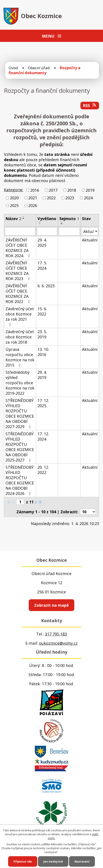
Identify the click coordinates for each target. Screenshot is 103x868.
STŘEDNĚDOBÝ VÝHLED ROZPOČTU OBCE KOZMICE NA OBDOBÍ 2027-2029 (20, 413)
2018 (72, 190)
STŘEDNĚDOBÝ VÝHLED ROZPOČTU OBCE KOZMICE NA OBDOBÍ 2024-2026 (20, 480)
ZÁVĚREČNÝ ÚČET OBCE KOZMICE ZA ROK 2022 (18, 294)
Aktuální (90, 240)
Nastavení (82, 861)
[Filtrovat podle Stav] (90, 231)
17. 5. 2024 (42, 265)
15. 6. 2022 (42, 311)
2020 (14, 198)
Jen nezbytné (53, 861)
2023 (70, 198)
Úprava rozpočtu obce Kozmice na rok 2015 (20, 357)
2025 (14, 205)
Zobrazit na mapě (51, 605)
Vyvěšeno (47, 219)
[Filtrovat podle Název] (20, 231)
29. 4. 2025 (42, 243)
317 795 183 (56, 634)
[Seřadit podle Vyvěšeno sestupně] (40, 224)
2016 (35, 190)
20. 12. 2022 (43, 470)
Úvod (13, 68)
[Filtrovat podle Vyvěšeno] (47, 231)
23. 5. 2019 (42, 334)
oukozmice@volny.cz (58, 643)
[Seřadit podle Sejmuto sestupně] (62, 224)
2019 (90, 190)
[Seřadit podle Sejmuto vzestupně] (62, 222)
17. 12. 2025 (43, 403)
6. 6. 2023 (46, 286)
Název (13, 219)
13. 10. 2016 (43, 352)
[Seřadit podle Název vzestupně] (23, 217)
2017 (53, 190)
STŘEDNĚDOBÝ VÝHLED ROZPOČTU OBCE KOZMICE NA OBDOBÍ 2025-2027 (20, 447)
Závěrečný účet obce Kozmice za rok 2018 (20, 337)
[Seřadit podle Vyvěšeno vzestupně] (40, 222)
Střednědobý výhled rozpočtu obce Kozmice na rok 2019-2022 (20, 383)
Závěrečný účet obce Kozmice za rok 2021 (20, 316)
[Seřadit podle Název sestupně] (23, 219)
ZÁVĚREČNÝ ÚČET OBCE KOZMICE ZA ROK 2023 (18, 271)
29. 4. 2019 (42, 375)
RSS (90, 105)
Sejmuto (69, 219)
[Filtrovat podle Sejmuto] (69, 231)
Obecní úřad (39, 68)
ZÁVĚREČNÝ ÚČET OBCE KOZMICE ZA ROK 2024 (18, 248)
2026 (33, 205)
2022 (51, 198)
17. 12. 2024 (43, 436)
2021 (33, 198)
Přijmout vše (23, 861)
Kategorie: (14, 190)
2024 (88, 198)
